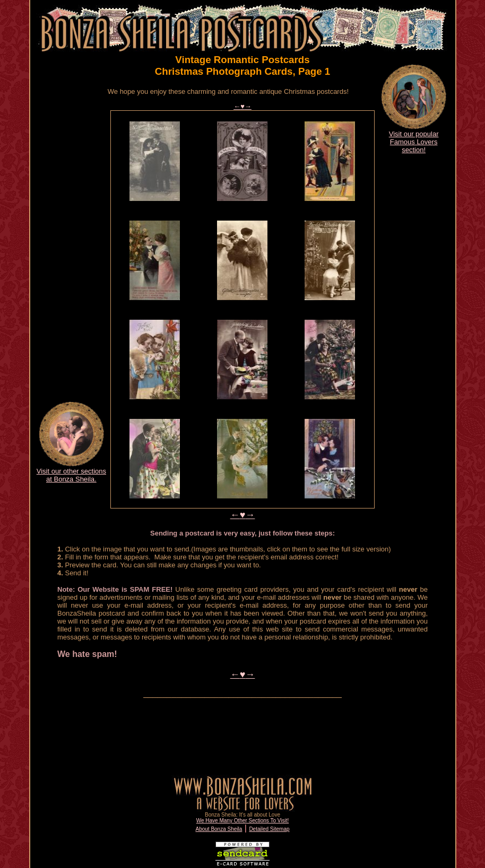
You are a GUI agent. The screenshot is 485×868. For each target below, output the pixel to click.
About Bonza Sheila (219, 829)
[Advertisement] (71, 232)
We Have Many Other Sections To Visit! (243, 821)
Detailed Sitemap (269, 829)
